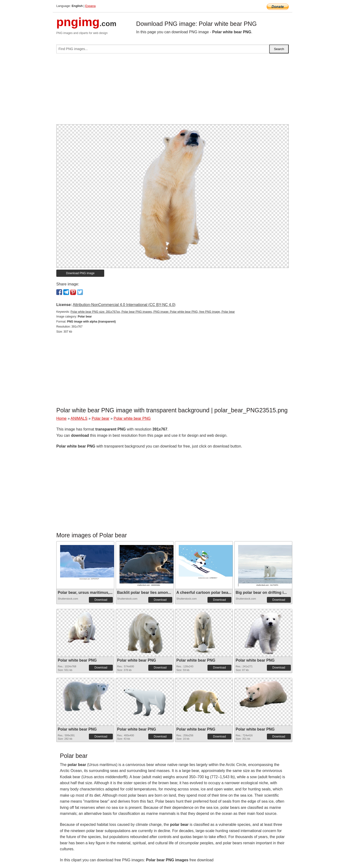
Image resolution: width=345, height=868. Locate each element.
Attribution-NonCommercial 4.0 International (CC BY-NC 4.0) (124, 305)
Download (101, 600)
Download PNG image (80, 273)
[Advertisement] (172, 91)
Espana (90, 6)
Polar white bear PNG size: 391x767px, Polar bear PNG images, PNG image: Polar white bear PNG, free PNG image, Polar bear (153, 312)
